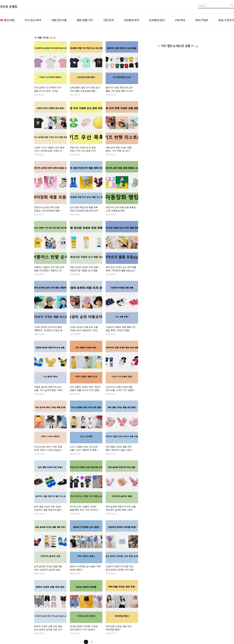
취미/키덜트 (202, 20)
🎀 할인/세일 (7, 20)
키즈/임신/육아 (33, 20)
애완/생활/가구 (85, 20)
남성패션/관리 (157, 20)
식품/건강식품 (59, 20)
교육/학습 (180, 20)
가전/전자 (108, 20)
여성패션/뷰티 (131, 20)
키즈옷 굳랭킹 (9, 7)
